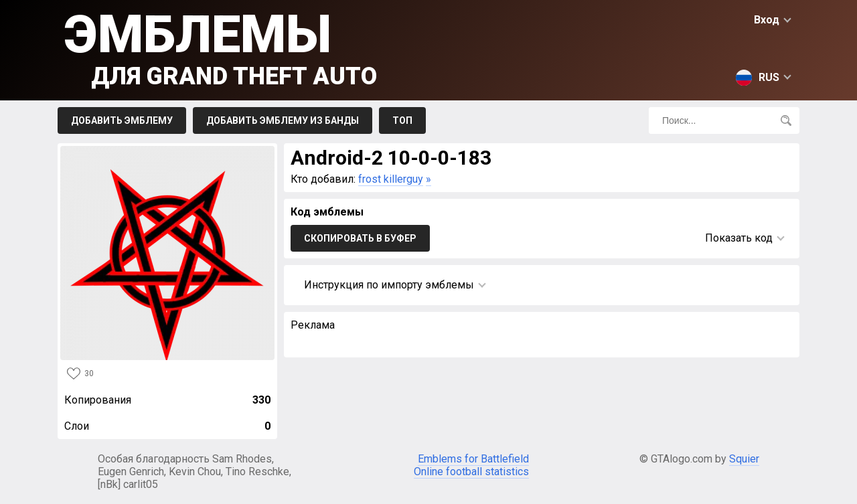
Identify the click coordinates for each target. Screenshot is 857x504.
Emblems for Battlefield (473, 459)
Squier (744, 459)
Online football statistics (471, 472)
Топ (402, 120)
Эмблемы (221, 47)
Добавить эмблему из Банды (283, 120)
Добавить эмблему (122, 120)
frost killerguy (391, 179)
